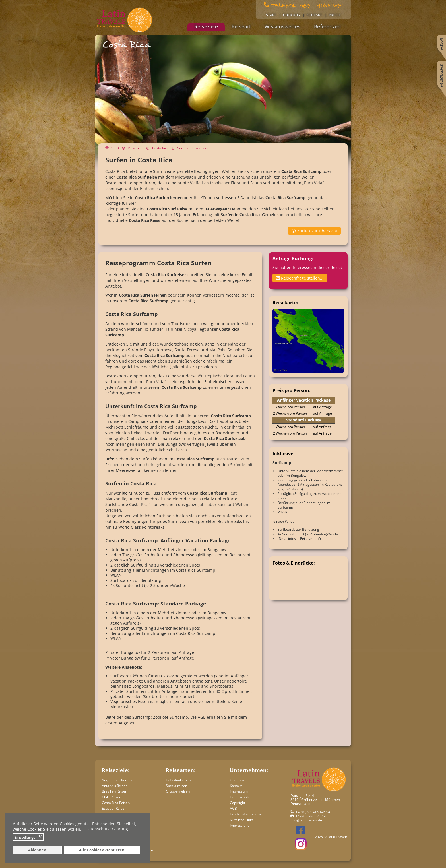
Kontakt (314, 15)
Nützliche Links (242, 820)
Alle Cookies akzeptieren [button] (102, 850)
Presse (335, 15)
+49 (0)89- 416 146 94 (313, 812)
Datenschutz (240, 797)
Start (271, 15)
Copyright (238, 803)
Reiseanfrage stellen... (300, 278)
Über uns (291, 15)
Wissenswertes (282, 26)
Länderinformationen (247, 814)
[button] (83, 830)
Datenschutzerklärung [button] (107, 829)
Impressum (239, 791)
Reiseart (241, 26)
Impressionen (241, 825)
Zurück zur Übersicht (317, 231)
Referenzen (327, 26)
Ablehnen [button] (37, 850)
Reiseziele (206, 26)
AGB (233, 808)
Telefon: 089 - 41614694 (307, 5)
